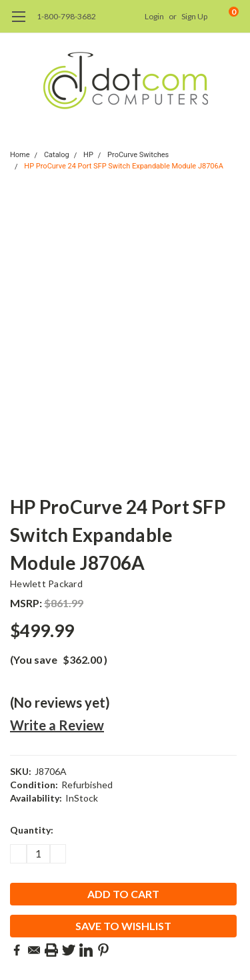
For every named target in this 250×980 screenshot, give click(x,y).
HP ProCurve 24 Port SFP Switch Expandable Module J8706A (124, 166)
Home (20, 155)
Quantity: (32, 830)
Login (154, 16)
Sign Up (194, 16)
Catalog (57, 155)
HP (88, 155)
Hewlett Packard (46, 584)
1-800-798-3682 (66, 16)
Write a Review (57, 725)
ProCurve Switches (138, 155)
